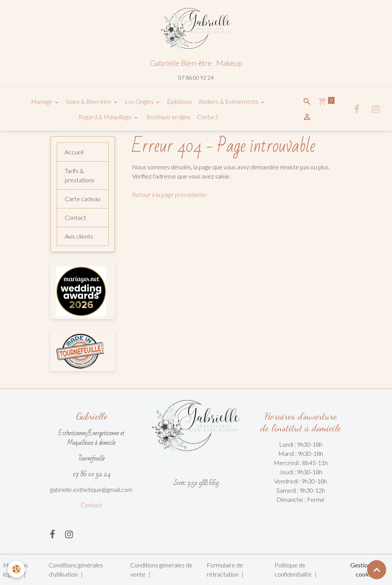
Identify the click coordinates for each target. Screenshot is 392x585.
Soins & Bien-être (89, 101)
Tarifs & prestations (80, 175)
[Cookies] (16, 569)
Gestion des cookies (366, 569)
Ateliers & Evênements (229, 101)
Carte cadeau (82, 199)
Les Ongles (140, 101)
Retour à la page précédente (169, 194)
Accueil (74, 152)
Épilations (180, 101)
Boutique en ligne (168, 117)
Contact (207, 117)
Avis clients (79, 236)
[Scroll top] (377, 570)
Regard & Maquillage (106, 117)
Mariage (42, 101)
